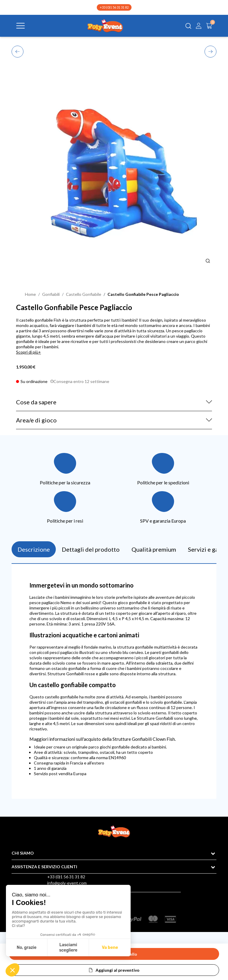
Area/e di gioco (36, 420)
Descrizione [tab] (34, 549)
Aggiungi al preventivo (118, 970)
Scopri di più (27, 352)
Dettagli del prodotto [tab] (91, 549)
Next (211, 51)
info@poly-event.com (67, 883)
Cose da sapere (36, 402)
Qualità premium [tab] (154, 549)
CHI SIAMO (23, 853)
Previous (18, 51)
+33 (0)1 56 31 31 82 (114, 7)
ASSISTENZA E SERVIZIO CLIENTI (44, 867)
